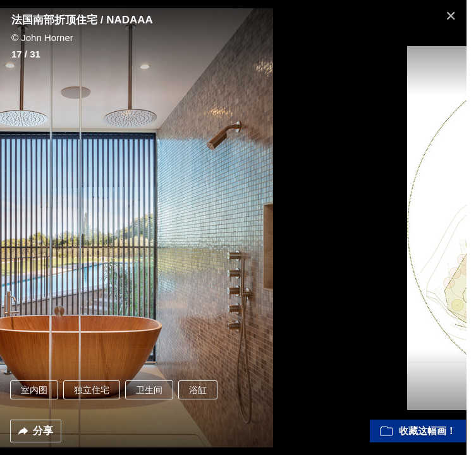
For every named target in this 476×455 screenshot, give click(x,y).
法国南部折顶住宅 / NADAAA (82, 20)
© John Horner (42, 38)
